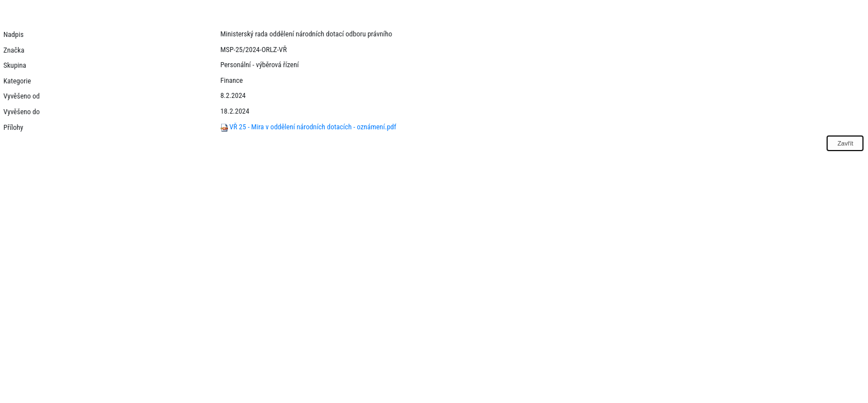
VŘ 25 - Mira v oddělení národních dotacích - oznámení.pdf (308, 127)
